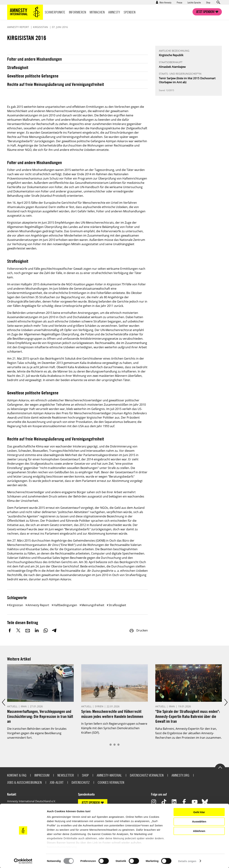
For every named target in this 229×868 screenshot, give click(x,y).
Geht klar (199, 812)
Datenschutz (81, 782)
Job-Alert (57, 782)
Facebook (10, 630)
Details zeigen (187, 861)
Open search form (218, 2)
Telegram (54, 630)
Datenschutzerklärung (62, 847)
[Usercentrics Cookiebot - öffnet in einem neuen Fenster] (23, 861)
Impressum (42, 775)
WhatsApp (46, 630)
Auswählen (199, 821)
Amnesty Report (38, 605)
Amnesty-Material (109, 775)
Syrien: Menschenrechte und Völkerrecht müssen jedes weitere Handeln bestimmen (112, 714)
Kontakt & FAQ (17, 775)
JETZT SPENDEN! (91, 803)
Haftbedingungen (65, 605)
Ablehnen (199, 831)
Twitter (19, 630)
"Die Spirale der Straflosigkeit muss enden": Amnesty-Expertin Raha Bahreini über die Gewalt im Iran (188, 716)
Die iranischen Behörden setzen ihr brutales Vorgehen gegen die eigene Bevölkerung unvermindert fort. (37, 733)
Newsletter (66, 775)
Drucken (138, 630)
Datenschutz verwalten (147, 775)
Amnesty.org (180, 775)
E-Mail (28, 630)
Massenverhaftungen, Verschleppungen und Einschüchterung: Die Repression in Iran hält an (40, 716)
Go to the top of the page (220, 767)
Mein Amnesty (165, 2)
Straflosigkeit (18, 67)
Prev (3, 702)
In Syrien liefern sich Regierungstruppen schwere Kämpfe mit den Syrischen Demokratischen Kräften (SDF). (114, 728)
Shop (208, 2)
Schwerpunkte (55, 12)
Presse (179, 2)
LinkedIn (37, 630)
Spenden (130, 12)
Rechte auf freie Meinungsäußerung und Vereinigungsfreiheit (56, 84)
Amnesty (114, 12)
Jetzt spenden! (205, 12)
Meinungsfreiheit (93, 605)
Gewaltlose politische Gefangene (33, 76)
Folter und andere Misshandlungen (35, 59)
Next (226, 702)
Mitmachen (97, 12)
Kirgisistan (16, 605)
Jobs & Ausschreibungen (24, 782)
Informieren (77, 12)
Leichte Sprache (194, 2)
